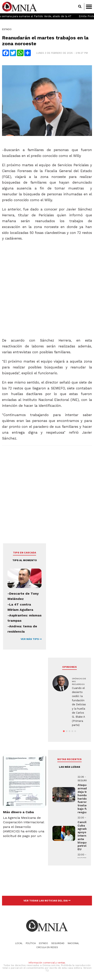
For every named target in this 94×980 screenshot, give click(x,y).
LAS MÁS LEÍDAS (70, 767)
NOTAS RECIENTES (69, 759)
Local (19, 943)
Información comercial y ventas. (47, 963)
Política (31, 943)
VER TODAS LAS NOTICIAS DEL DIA (47, 901)
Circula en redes (47, 947)
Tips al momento (25, 560)
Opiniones (69, 667)
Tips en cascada (25, 553)
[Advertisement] (46, 288)
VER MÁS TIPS (31, 639)
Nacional (73, 943)
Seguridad (58, 943)
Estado (7, 29)
